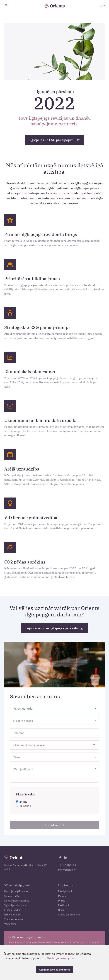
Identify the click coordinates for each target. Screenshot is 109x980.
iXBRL (62, 901)
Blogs (61, 910)
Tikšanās (23, 806)
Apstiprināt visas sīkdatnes (54, 970)
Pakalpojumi (65, 891)
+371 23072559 (67, 865)
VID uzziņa (10, 924)
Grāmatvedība (12, 896)
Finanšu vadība (13, 910)
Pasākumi (64, 905)
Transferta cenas (14, 919)
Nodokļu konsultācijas (17, 901)
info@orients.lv (67, 870)
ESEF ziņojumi (12, 915)
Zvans (21, 802)
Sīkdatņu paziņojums (60, 958)
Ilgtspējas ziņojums (15, 905)
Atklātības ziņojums (69, 915)
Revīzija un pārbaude (16, 891)
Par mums (64, 896)
